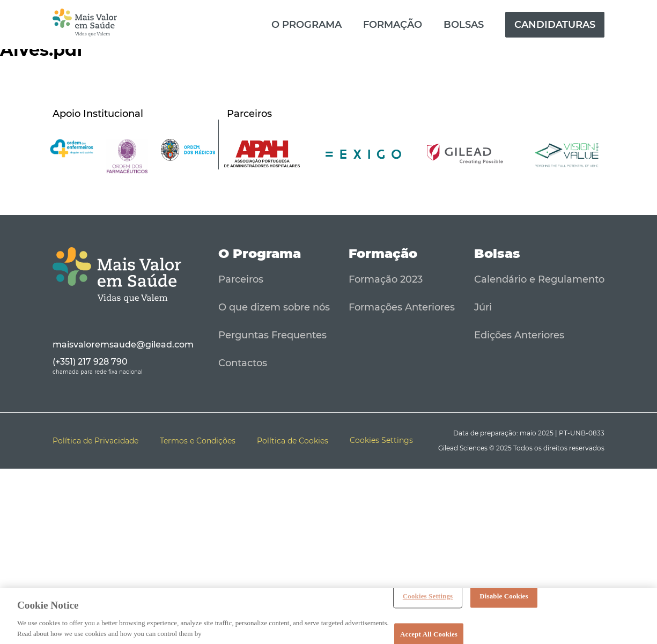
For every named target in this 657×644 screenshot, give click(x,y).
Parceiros (241, 279)
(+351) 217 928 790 (90, 362)
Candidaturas (555, 25)
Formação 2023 (386, 279)
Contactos (243, 363)
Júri (483, 307)
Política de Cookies (293, 441)
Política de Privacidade (95, 441)
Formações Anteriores (402, 307)
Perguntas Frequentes (272, 335)
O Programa (307, 25)
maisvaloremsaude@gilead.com (123, 345)
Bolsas (464, 25)
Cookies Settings (428, 599)
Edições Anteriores (519, 335)
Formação (393, 25)
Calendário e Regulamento (539, 279)
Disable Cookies (504, 599)
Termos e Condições (198, 441)
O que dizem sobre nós (274, 307)
